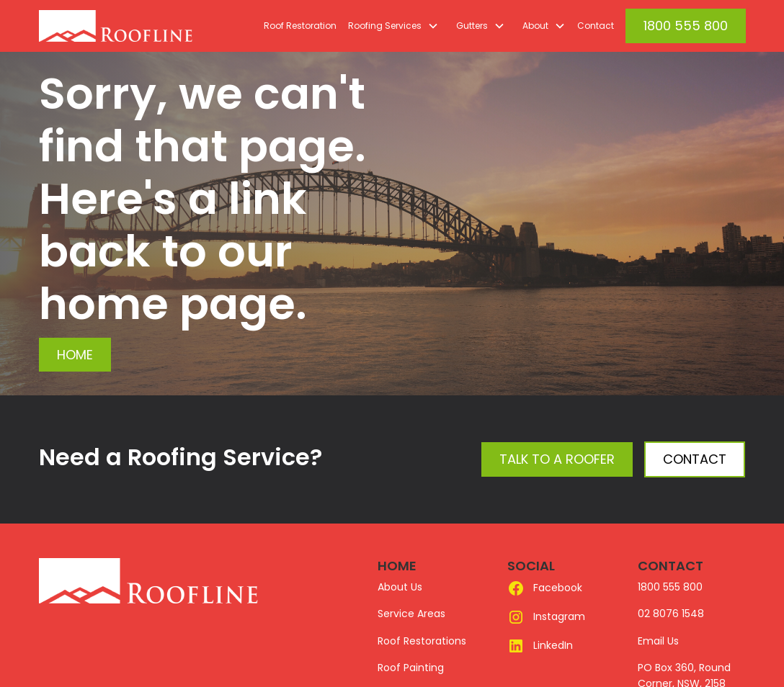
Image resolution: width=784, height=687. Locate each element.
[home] (148, 26)
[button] (391, 26)
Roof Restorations (422, 641)
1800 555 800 (686, 26)
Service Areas (411, 614)
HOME (397, 566)
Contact (596, 26)
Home (75, 355)
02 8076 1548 (671, 614)
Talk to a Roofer (557, 459)
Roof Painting (411, 668)
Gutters (472, 26)
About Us (400, 587)
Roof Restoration (300, 26)
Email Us (658, 641)
